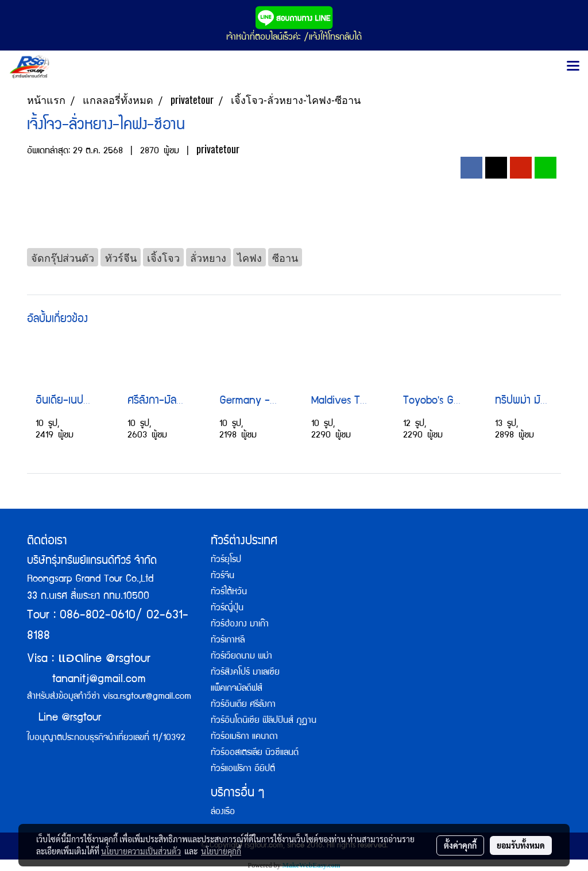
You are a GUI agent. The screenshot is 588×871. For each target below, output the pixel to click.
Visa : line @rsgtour (89, 659)
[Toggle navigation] (573, 67)
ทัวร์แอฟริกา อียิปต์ (243, 769)
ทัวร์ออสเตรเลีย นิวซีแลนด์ (255, 753)
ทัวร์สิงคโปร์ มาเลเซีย (245, 673)
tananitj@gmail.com (99, 680)
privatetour (218, 149)
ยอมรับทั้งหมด (521, 845)
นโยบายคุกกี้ (221, 851)
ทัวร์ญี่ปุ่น (227, 609)
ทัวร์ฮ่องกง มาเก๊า (240, 625)
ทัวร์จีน (223, 576)
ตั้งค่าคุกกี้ (460, 845)
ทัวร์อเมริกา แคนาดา (244, 737)
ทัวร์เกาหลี (228, 641)
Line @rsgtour (64, 718)
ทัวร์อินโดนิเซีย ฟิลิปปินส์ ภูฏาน (264, 721)
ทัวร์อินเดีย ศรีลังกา (243, 705)
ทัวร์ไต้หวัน (229, 593)
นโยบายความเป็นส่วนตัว (141, 851)
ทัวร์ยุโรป (226, 560)
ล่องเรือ (223, 812)
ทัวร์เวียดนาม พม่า (241, 657)
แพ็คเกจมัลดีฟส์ (237, 689)
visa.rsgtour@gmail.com (147, 697)
